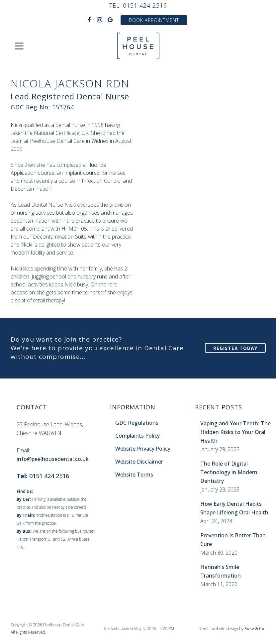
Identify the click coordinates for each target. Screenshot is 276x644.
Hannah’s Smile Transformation (221, 571)
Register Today (235, 348)
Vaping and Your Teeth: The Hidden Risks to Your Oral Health (235, 432)
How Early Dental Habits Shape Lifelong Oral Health (234, 508)
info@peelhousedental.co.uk (53, 459)
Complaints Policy (138, 436)
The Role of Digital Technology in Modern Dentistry (229, 472)
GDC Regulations (137, 423)
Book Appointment (154, 20)
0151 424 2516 (145, 5)
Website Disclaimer (139, 462)
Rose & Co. (255, 629)
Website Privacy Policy (143, 449)
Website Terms (134, 475)
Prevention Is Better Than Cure (233, 540)
